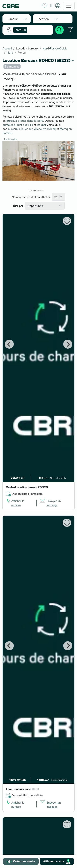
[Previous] (9, 344)
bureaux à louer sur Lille (18, 125)
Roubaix (42, 125)
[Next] (68, 344)
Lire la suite (10, 139)
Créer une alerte (21, 861)
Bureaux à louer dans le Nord (25, 120)
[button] (17, 19)
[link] (20, 503)
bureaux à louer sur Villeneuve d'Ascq (32, 129)
